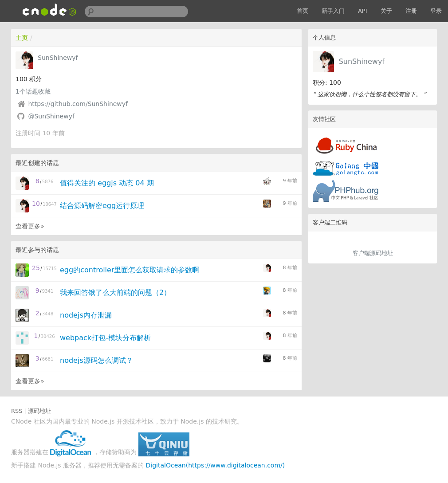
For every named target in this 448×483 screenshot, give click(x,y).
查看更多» (30, 226)
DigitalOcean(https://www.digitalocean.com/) (216, 465)
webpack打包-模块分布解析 (105, 338)
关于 (386, 11)
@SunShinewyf (51, 116)
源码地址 (39, 411)
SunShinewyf (362, 61)
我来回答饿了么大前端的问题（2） (115, 293)
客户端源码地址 (373, 253)
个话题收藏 (33, 91)
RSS (17, 411)
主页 (22, 38)
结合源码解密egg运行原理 (102, 206)
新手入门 (333, 11)
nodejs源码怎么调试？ (96, 360)
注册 (411, 11)
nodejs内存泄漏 (86, 315)
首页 (303, 11)
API (363, 11)
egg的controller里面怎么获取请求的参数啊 (130, 270)
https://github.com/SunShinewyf (78, 104)
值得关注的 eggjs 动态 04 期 (107, 183)
